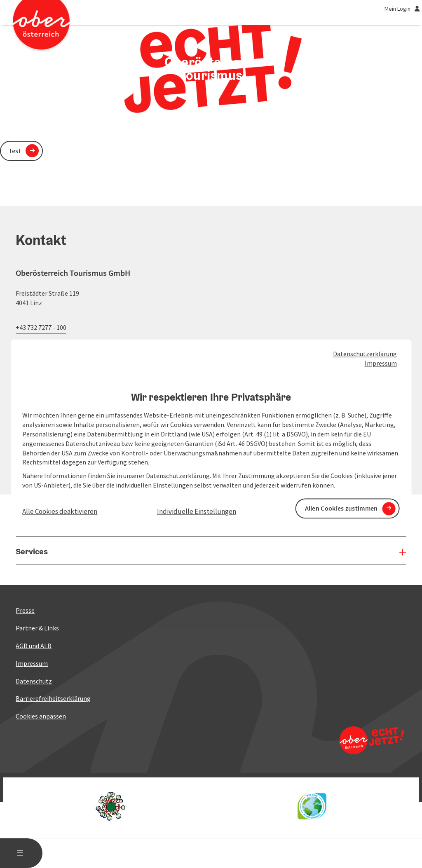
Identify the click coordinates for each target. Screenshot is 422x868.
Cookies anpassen (41, 716)
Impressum (381, 363)
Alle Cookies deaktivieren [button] (60, 511)
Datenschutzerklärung (365, 354)
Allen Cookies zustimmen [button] (341, 509)
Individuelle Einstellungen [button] (197, 511)
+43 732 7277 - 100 (41, 327)
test (15, 151)
